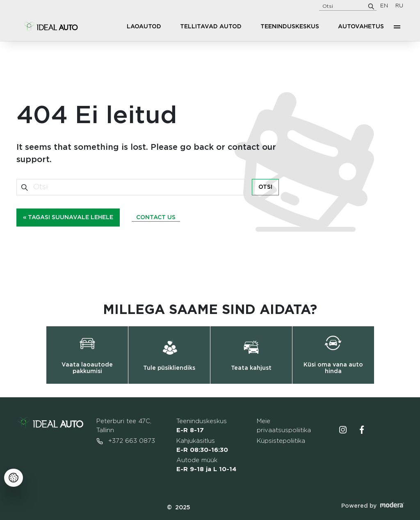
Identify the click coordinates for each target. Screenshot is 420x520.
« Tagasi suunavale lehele (68, 218)
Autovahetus (361, 27)
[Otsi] (371, 6)
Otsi (265, 187)
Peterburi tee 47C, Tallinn (124, 426)
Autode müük (206, 465)
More (397, 27)
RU (399, 6)
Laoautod (144, 27)
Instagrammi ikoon (343, 430)
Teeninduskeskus (290, 27)
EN (384, 6)
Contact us (156, 218)
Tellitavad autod (211, 27)
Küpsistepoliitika (281, 441)
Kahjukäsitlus (202, 446)
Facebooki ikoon (362, 430)
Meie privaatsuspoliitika (284, 426)
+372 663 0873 (126, 441)
